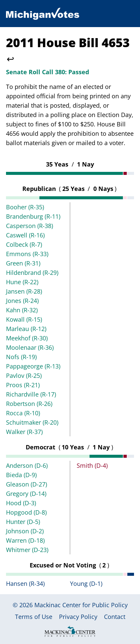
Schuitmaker (32, 422)
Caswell (25, 235)
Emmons (27, 254)
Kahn (22, 310)
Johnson (25, 531)
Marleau (26, 329)
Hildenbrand (32, 273)
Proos (23, 385)
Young (86, 583)
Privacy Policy (78, 617)
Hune (22, 282)
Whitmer (27, 550)
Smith (92, 465)
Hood (21, 503)
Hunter (23, 522)
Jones (22, 301)
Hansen (25, 583)
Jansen (24, 291)
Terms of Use (34, 617)
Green (23, 263)
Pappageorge (33, 366)
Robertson (29, 404)
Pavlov (24, 375)
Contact (115, 617)
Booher (25, 207)
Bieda (21, 475)
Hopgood (26, 512)
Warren (25, 540)
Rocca (23, 413)
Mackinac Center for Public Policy (81, 605)
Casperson (29, 226)
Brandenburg (33, 216)
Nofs (21, 357)
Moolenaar (30, 347)
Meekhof (27, 338)
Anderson (27, 465)
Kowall (24, 319)
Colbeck (24, 244)
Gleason (26, 484)
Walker (24, 432)
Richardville (31, 394)
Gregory (26, 494)
